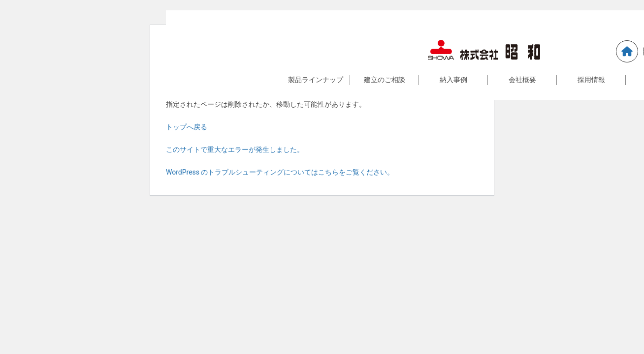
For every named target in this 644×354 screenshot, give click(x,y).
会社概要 (522, 80)
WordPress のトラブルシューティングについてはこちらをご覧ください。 (280, 172)
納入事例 (453, 80)
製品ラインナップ (316, 80)
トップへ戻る (187, 127)
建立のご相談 (385, 80)
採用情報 (591, 80)
